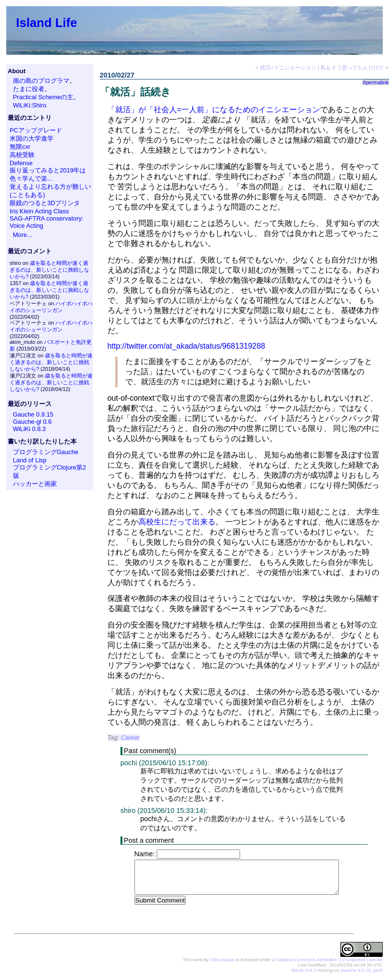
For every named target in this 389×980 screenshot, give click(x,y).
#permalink (376, 82)
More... (23, 235)
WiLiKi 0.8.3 (29, 429)
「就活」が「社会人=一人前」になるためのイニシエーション (214, 110)
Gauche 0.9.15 (33, 414)
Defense (21, 163)
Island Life (47, 23)
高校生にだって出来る (177, 522)
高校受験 (22, 155)
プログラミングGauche (46, 452)
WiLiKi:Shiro (30, 105)
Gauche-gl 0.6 (32, 422)
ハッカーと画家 (35, 484)
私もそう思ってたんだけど (352, 67)
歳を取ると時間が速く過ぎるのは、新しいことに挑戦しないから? (49, 270)
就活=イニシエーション (288, 67)
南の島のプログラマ (41, 81)
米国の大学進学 (32, 138)
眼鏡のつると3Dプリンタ (45, 203)
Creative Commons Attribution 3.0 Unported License (329, 960)
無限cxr (20, 147)
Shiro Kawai (222, 960)
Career (130, 738)
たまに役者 (29, 89)
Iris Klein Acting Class (39, 211)
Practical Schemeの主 (43, 97)
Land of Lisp (30, 460)
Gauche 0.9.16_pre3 (361, 971)
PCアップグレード (36, 130)
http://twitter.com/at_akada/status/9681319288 (186, 346)
